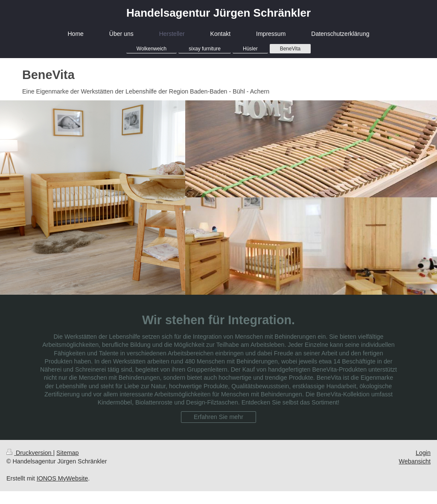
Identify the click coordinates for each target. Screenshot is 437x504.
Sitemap (67, 453)
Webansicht (415, 461)
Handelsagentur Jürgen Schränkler (218, 13)
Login (423, 453)
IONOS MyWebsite (63, 478)
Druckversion (30, 453)
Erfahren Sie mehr (218, 417)
